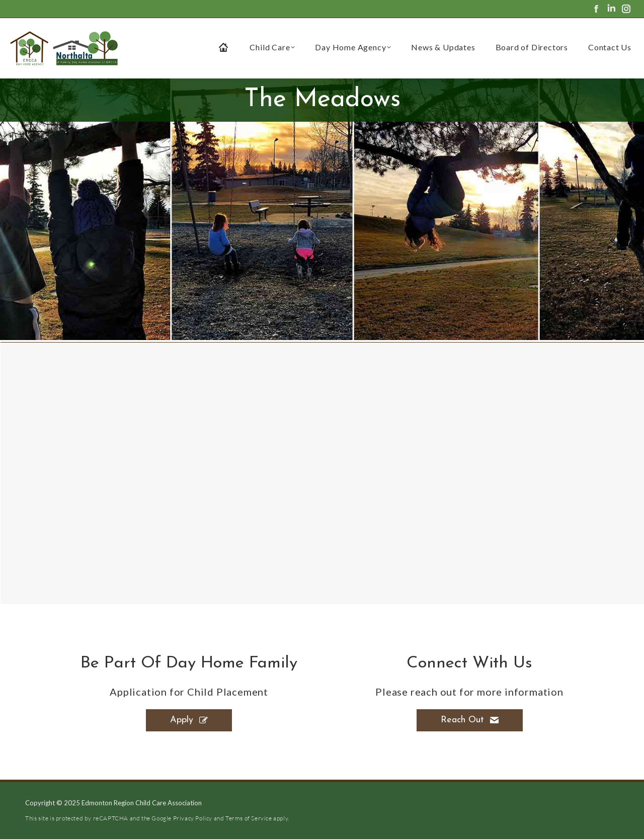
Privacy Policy (193, 818)
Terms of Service (249, 818)
